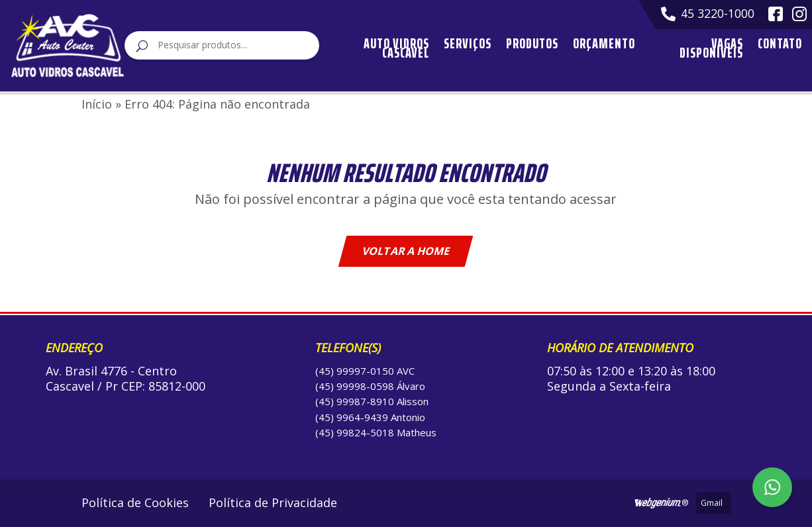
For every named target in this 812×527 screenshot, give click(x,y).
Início (97, 104)
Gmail (712, 503)
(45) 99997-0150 (355, 371)
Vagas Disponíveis (711, 48)
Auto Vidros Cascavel (396, 48)
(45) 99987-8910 (355, 401)
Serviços (468, 47)
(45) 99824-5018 (355, 432)
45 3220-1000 (708, 14)
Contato (780, 47)
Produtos (532, 47)
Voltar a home (406, 251)
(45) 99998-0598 (355, 386)
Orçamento (604, 47)
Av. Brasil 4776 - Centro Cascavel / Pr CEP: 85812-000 (126, 378)
